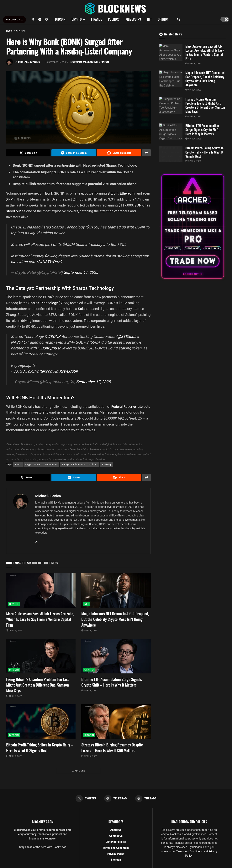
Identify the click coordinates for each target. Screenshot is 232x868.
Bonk (49, 193)
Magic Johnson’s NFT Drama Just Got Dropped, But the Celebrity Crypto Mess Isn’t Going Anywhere (115, 619)
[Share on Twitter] (28, 153)
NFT (149, 19)
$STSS (19, 371)
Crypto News (33, 465)
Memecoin (51, 465)
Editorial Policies (116, 842)
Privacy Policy (116, 854)
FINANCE (97, 19)
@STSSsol (126, 337)
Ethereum (127, 193)
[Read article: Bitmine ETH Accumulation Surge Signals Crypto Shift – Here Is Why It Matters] (116, 656)
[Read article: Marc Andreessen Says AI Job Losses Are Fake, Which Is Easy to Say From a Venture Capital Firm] (41, 591)
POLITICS (114, 19)
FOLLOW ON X (14, 20)
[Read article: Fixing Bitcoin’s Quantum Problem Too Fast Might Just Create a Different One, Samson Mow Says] (41, 656)
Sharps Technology (43, 303)
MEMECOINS (133, 19)
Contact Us (116, 836)
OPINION (163, 19)
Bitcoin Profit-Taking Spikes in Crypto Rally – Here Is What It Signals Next (40, 748)
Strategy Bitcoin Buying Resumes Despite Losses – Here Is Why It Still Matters (112, 748)
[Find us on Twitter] (33, 19)
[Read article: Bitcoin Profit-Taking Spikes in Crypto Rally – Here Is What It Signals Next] (41, 722)
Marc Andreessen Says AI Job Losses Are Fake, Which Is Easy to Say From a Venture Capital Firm (40, 619)
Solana (83, 309)
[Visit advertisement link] (193, 226)
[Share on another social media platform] (146, 153)
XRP (10, 199)
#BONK (54, 337)
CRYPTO (76, 19)
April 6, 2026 (14, 631)
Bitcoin (113, 193)
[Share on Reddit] (119, 153)
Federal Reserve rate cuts (131, 407)
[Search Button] (179, 19)
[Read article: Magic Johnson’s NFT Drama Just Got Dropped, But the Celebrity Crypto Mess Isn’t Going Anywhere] (116, 591)
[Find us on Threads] (47, 19)
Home (9, 31)
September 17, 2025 (57, 62)
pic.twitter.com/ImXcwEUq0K (53, 371)
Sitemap (116, 860)
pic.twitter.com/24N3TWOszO (36, 262)
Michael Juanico (29, 62)
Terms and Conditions (116, 848)
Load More (78, 771)
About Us (116, 830)
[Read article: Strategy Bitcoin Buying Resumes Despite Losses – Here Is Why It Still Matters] (116, 722)
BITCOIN (60, 19)
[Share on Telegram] (74, 153)
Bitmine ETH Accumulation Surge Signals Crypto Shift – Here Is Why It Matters (112, 682)
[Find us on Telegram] (40, 19)
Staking (106, 465)
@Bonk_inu (47, 348)
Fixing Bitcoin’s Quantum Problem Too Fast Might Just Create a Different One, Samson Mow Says (37, 685)
